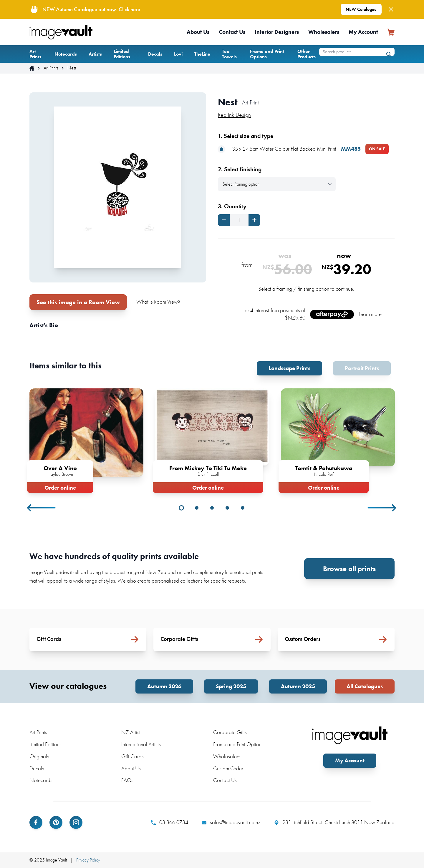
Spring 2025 (231, 686)
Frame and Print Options (267, 54)
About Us (198, 32)
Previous (42, 508)
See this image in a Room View (78, 302)
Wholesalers (324, 32)
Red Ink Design (234, 115)
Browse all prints (349, 569)
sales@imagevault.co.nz (231, 822)
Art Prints (35, 54)
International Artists (141, 744)
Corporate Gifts (230, 732)
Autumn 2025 (298, 686)
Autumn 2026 (164, 686)
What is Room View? (158, 302)
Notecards (66, 54)
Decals (155, 54)
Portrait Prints (362, 368)
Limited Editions (122, 54)
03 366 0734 (170, 822)
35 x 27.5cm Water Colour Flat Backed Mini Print (303, 149)
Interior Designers (277, 32)
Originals (39, 756)
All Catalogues (365, 686)
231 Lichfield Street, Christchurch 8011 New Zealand (334, 822)
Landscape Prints (289, 368)
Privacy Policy (88, 860)
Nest (72, 68)
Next (382, 508)
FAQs (127, 780)
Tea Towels (229, 54)
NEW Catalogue (361, 9)
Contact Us (232, 32)
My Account (363, 32)
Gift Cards (132, 756)
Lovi (178, 54)
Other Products (307, 54)
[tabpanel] (86, 440)
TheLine (202, 54)
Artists (95, 54)
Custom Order (228, 768)
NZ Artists (132, 732)
